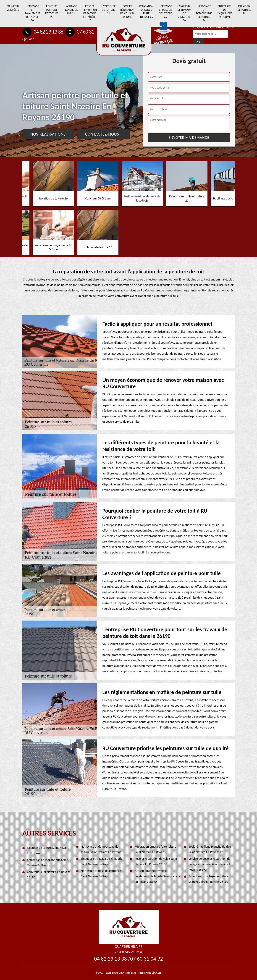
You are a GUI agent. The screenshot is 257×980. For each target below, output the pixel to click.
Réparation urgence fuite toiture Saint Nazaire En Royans (156, 849)
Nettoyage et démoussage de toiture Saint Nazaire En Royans (101, 849)
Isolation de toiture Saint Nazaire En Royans (48, 850)
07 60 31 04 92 (146, 959)
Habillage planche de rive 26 (71, 10)
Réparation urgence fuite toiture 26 (146, 12)
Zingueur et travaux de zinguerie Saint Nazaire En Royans (102, 861)
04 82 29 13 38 (43, 32)
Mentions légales (150, 973)
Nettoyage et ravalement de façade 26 (32, 13)
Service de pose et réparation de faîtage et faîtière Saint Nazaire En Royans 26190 (210, 864)
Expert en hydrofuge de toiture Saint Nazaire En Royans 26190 (208, 879)
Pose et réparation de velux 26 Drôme (127, 12)
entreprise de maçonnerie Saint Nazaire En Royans (47, 863)
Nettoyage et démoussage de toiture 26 (204, 13)
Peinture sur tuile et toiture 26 (52, 12)
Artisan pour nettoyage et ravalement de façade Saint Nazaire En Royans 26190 (157, 876)
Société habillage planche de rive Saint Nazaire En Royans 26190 (210, 849)
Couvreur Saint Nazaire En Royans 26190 (49, 875)
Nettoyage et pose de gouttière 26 (165, 12)
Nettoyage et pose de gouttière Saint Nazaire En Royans (101, 874)
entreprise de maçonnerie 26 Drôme (225, 12)
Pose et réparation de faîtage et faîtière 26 (90, 13)
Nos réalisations (48, 134)
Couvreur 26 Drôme (13, 8)
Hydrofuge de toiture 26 (109, 10)
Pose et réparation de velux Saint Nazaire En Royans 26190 (156, 861)
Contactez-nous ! (104, 134)
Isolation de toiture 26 (244, 10)
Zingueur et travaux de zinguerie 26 (184, 13)
